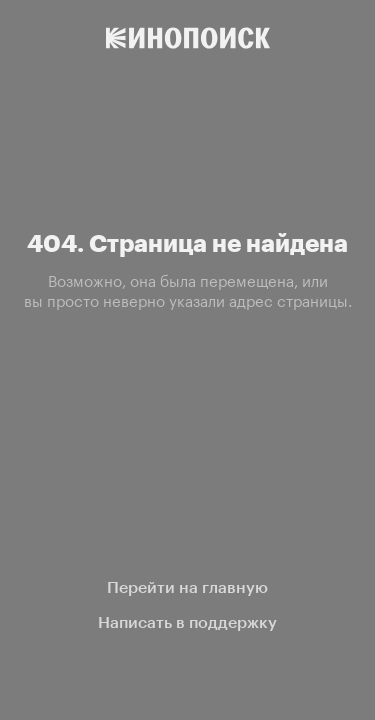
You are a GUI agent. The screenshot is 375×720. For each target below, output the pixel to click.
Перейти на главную (187, 587)
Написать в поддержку (187, 622)
